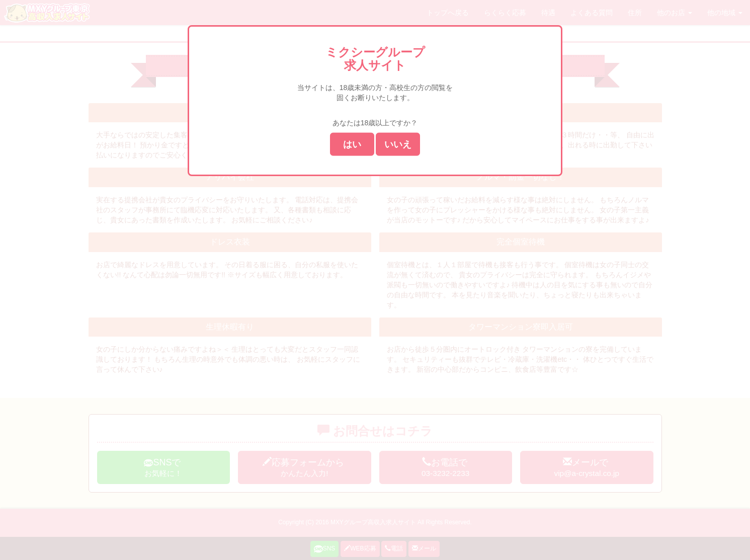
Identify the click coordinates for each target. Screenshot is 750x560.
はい (352, 144)
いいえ (398, 144)
